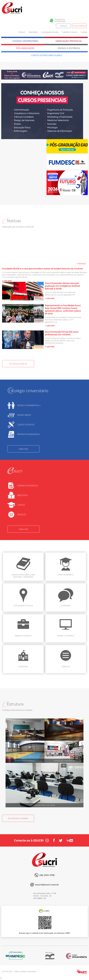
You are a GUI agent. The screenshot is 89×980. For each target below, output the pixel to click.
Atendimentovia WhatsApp (60, 20)
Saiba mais (23, 449)
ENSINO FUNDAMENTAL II (29, 405)
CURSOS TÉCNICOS (26, 425)
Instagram (73, 20)
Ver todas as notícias (18, 364)
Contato (84, 32)
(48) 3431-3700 (47, 875)
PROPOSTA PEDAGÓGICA (28, 434)
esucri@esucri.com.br (47, 885)
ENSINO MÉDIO (24, 415)
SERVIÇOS (22, 515)
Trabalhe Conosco (70, 32)
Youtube (70, 840)
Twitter (84, 20)
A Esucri (22, 32)
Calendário (33, 32)
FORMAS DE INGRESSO (28, 486)
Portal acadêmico (79, 26)
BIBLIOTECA (22, 495)
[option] (42, 111)
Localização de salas (50, 32)
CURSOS (21, 505)
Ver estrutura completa (18, 818)
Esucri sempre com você (38, 853)
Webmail (63, 26)
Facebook (79, 20)
